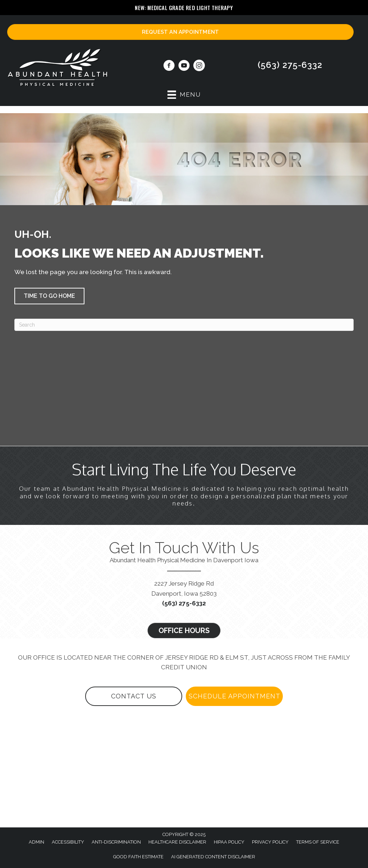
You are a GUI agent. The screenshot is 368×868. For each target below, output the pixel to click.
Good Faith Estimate (138, 857)
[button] (49, 296)
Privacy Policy (270, 842)
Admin (36, 842)
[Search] (184, 325)
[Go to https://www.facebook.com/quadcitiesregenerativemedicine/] (169, 66)
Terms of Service (318, 842)
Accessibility (68, 842)
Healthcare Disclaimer (177, 842)
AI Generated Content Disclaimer (213, 857)
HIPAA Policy (229, 842)
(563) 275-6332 (290, 65)
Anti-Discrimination (116, 842)
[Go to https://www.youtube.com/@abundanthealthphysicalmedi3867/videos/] (184, 66)
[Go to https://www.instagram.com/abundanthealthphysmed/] (199, 66)
